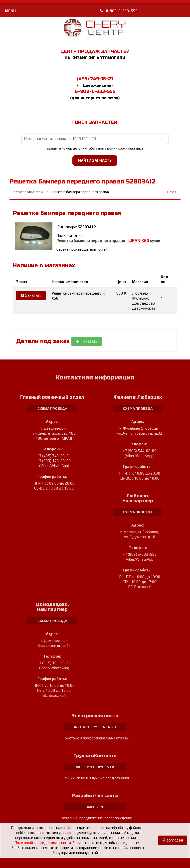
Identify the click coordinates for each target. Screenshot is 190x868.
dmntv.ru (95, 807)
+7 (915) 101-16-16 (54, 663)
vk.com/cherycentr (95, 767)
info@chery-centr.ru (95, 727)
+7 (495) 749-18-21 (54, 456)
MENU (10, 11)
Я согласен (173, 840)
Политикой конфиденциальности (43, 843)
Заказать (31, 295)
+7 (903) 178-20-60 (54, 461)
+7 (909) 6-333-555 (140, 554)
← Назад (170, 192)
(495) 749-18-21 (95, 79)
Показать (87, 341)
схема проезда (52, 408)
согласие (98, 828)
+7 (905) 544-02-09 (140, 451)
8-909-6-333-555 (119, 11)
